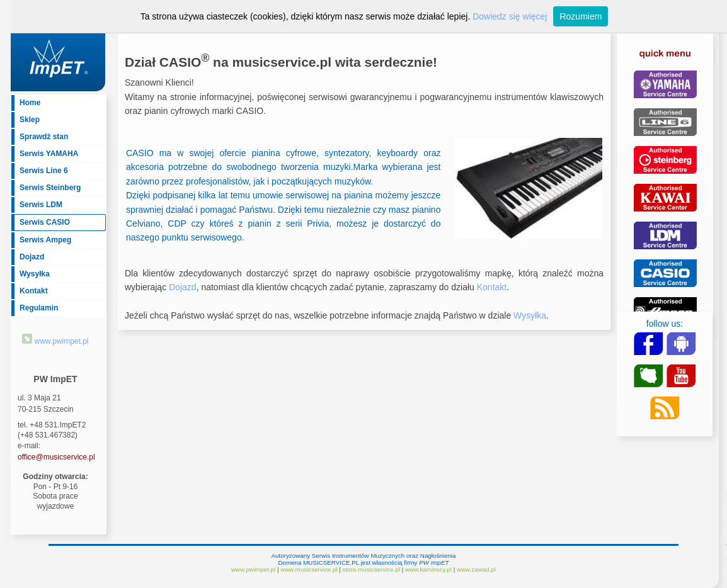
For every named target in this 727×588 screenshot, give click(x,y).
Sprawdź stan (44, 137)
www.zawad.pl (476, 569)
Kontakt (34, 291)
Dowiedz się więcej (510, 16)
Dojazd (32, 257)
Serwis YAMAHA (49, 154)
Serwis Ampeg (45, 240)
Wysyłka (35, 274)
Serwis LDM (41, 205)
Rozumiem (581, 16)
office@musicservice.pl (56, 457)
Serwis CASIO (45, 222)
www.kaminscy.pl (428, 569)
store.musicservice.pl (371, 569)
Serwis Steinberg (50, 188)
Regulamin (39, 308)
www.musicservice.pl (309, 569)
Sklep (30, 120)
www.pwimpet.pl (55, 341)
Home (30, 103)
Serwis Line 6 (44, 171)
